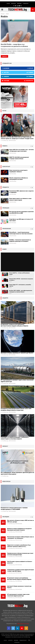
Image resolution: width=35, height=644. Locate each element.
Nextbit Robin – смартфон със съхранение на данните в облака (14, 45)
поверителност (23, 640)
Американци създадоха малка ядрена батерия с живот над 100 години (21, 570)
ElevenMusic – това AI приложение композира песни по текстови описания (21, 233)
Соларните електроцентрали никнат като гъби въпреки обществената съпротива (16, 409)
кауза (4, 111)
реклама (19, 3)
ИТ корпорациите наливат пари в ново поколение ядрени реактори (18, 595)
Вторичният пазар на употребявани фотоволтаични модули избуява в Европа (14, 325)
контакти (13, 3)
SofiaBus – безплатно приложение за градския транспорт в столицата (20, 241)
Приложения (7, 229)
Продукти (6, 187)
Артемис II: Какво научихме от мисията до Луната (17, 353)
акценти (5, 298)
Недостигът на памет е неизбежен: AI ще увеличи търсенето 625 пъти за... (19, 546)
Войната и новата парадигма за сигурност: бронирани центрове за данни (20, 529)
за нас (8, 3)
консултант (6, 167)
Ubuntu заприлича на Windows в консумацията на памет (19, 179)
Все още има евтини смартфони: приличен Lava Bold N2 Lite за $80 (21, 212)
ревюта (5, 146)
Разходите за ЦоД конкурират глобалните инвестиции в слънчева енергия (15, 438)
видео (4, 249)
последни (6, 517)
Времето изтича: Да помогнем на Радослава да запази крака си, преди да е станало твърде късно (17, 138)
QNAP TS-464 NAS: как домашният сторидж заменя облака (19, 158)
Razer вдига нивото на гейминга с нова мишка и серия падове (20, 199)
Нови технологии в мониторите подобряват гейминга (18, 171)
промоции (6, 208)
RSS (29, 640)
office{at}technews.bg (23, 624)
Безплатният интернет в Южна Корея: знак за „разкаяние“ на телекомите (21, 538)
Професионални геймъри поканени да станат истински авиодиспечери (20, 554)
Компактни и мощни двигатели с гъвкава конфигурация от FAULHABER (14, 509)
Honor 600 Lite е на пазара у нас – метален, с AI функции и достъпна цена (22, 150)
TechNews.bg (5, 328)
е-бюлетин (26, 3)
